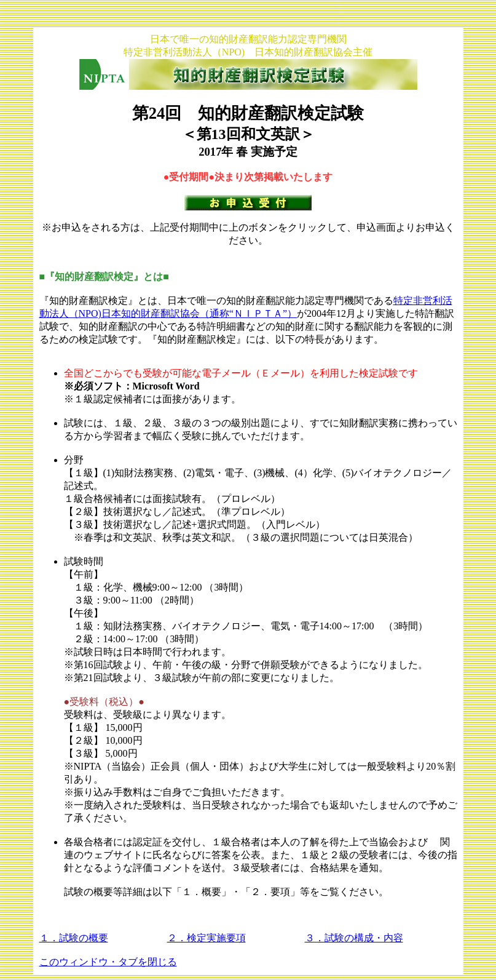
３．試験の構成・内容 (354, 938)
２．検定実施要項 (207, 938)
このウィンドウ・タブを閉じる (108, 962)
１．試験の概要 (74, 938)
